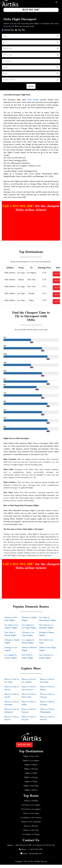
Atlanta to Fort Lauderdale (31, 822)
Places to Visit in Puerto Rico (29, 696)
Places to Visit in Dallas (29, 703)
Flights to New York (31, 756)
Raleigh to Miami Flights (47, 634)
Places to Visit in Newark (47, 718)
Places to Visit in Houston (29, 711)
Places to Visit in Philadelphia (47, 711)
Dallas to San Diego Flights (48, 649)
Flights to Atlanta (31, 765)
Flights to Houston (31, 769)
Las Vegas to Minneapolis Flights (48, 619)
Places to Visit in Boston (12, 688)
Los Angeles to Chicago (31, 834)
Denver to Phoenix (31, 826)
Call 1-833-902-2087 (19, 206)
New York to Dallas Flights (28, 656)
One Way (21, 30)
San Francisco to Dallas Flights (46, 656)
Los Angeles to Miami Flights (28, 641)
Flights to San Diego (31, 786)
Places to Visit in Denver (12, 718)
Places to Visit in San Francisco (29, 688)
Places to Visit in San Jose (29, 718)
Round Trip (9, 30)
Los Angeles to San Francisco (31, 818)
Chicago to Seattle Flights (12, 641)
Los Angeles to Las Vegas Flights (29, 627)
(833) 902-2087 (31, 10)
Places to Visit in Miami (47, 688)
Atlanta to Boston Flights (29, 649)
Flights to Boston (31, 790)
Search (31, 86)
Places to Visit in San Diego (47, 681)
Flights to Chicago (31, 777)
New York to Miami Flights (10, 634)
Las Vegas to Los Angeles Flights (11, 627)
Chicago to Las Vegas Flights (28, 634)
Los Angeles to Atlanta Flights (11, 656)
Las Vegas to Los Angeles (31, 805)
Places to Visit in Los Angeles (29, 681)
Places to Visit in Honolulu (12, 703)
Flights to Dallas (31, 773)
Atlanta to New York (31, 830)
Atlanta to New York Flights (11, 619)
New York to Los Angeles (31, 809)
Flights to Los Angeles (31, 761)
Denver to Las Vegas (31, 813)
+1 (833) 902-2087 (36, 849)
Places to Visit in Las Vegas (12, 681)
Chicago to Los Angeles (11, 649)
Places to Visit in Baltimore (12, 711)
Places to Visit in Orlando (47, 703)
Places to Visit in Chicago (47, 696)
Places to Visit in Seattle (12, 696)
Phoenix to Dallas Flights (29, 619)
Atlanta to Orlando (31, 801)
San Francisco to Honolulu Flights (46, 627)
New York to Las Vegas (46, 641)
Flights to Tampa (31, 782)
